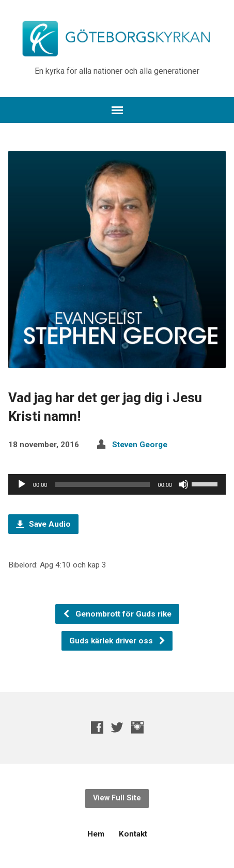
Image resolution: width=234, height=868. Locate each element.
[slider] (102, 484)
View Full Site (117, 798)
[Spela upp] (22, 484)
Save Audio (43, 524)
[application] (117, 484)
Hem (96, 834)
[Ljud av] (183, 484)
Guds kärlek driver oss (118, 641)
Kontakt (133, 834)
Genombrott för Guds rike (117, 614)
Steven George (140, 445)
